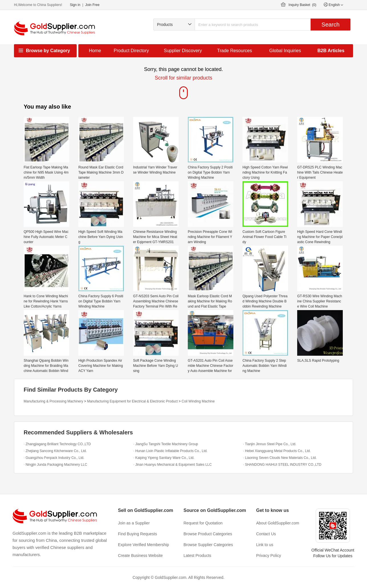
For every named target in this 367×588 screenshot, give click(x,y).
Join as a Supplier (134, 523)
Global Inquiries (285, 51)
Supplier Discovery (183, 51)
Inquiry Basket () (302, 5)
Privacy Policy (269, 556)
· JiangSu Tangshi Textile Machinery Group (166, 444)
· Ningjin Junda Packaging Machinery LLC (55, 465)
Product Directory (131, 51)
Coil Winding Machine (198, 401)
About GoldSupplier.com (278, 523)
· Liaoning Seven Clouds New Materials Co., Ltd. (280, 458)
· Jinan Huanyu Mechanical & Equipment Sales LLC (173, 465)
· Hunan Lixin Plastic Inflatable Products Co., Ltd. (170, 451)
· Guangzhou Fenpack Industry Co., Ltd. (54, 458)
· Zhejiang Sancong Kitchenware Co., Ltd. (55, 451)
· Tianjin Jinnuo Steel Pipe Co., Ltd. (270, 444)
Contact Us (266, 534)
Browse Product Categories (208, 534)
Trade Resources (235, 51)
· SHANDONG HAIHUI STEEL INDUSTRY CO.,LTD (282, 465)
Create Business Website (140, 556)
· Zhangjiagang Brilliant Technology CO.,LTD (57, 444)
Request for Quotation (203, 523)
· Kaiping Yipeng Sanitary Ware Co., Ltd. (164, 458)
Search (330, 25)
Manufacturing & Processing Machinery (53, 401)
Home (95, 51)
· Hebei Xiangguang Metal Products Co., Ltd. (277, 451)
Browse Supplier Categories (208, 545)
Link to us (265, 545)
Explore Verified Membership (143, 545)
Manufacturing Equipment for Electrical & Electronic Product (132, 401)
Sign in (75, 5)
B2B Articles (331, 51)
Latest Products (197, 556)
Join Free (92, 5)
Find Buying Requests (137, 534)
